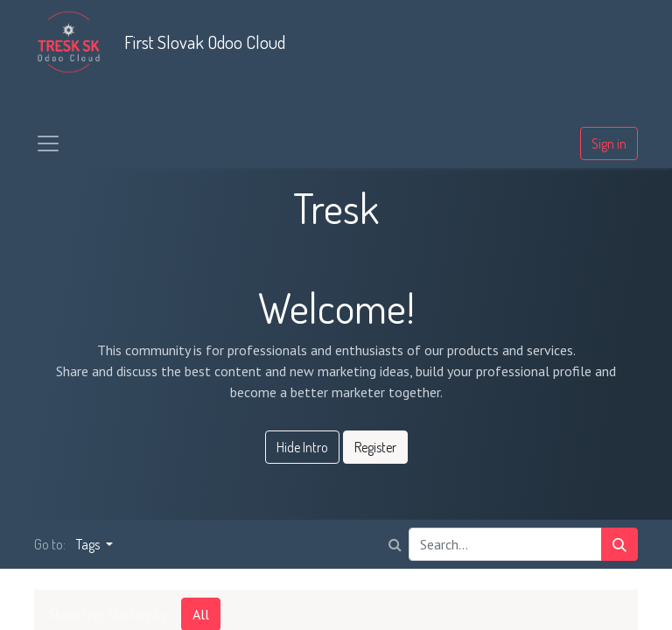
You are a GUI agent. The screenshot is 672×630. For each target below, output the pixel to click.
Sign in (609, 143)
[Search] (619, 544)
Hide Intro (302, 447)
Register (375, 447)
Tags (89, 544)
